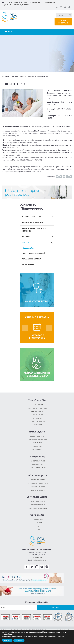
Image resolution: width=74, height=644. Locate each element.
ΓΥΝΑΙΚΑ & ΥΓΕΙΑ (38, 519)
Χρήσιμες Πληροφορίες (28, 76)
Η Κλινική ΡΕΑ (13, 76)
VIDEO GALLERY (38, 418)
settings (61, 636)
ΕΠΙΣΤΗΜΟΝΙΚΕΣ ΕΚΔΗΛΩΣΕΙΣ (38, 408)
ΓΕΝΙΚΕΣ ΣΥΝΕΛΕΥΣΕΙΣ (38, 501)
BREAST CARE (38, 446)
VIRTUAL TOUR (38, 443)
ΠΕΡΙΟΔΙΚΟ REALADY (38, 412)
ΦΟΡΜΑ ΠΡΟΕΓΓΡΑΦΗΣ (63, 22)
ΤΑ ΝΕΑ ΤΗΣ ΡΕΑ (38, 405)
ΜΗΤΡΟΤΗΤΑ (38, 523)
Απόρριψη (19, 640)
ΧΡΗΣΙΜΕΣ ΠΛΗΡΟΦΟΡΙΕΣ (30, 2)
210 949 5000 (39, 557)
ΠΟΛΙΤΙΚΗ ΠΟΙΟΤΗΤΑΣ (38, 480)
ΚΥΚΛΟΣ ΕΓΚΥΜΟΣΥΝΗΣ (38, 436)
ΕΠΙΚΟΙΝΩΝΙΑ (13, 2)
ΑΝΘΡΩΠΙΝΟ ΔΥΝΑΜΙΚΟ (38, 461)
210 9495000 (50, 2)
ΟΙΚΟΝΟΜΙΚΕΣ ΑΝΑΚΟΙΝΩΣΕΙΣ (38, 508)
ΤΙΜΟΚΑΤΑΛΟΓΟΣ (38, 450)
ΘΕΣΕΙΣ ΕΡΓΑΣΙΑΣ (38, 464)
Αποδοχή (7, 640)
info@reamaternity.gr (39, 560)
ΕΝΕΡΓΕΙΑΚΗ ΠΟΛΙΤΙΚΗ (38, 490)
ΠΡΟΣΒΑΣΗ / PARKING (38, 422)
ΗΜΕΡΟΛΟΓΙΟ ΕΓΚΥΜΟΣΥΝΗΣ (38, 440)
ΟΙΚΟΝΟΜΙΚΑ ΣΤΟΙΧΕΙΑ (38, 505)
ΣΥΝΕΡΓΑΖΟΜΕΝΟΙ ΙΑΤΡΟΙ (38, 468)
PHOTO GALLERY (38, 415)
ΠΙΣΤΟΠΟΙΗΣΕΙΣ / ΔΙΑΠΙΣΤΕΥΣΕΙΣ (38, 483)
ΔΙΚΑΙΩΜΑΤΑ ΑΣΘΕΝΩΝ (38, 487)
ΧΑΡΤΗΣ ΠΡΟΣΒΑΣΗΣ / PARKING (17, 5)
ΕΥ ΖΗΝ (38, 530)
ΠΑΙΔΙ (38, 526)
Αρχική (4, 76)
